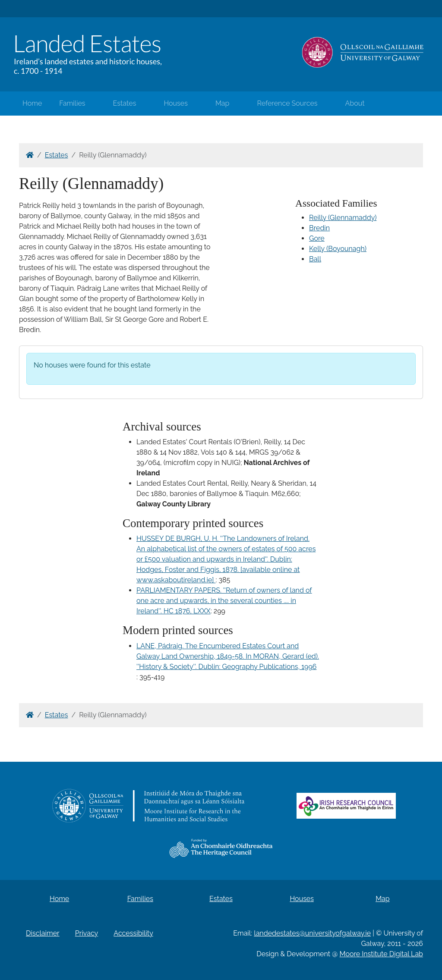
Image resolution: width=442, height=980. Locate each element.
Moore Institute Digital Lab (381, 954)
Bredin (319, 228)
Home (32, 103)
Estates (125, 103)
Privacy (87, 933)
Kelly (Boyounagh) (338, 249)
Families (72, 103)
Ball (315, 259)
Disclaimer (43, 933)
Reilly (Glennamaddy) (343, 218)
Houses (176, 103)
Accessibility (133, 933)
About (355, 103)
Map (223, 103)
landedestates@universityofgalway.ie (312, 933)
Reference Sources (287, 103)
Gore (317, 238)
